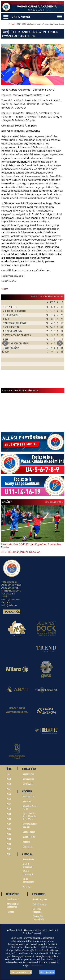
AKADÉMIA (27, 791)
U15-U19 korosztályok (28, 865)
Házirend (26, 842)
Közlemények (28, 779)
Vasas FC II (27, 887)
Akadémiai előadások (37, 910)
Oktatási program (40, 899)
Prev (5, 343)
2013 (9, 844)
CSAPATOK (27, 854)
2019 (9, 814)
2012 (9, 849)
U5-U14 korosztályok (28, 873)
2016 (24, 24)
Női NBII (50, 296)
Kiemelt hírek (28, 774)
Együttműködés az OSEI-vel (30, 825)
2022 (9, 799)
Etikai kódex (28, 847)
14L (62, 296)
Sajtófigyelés (28, 784)
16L (58, 296)
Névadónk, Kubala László (30, 807)
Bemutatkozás (29, 796)
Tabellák (10, 912)
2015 (9, 834)
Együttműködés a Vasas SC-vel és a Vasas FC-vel (30, 816)
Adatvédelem (36, 965)
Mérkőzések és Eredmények (13, 905)
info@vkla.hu (9, 605)
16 (41, 296)
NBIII (33, 296)
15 (44, 296)
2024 (9, 789)
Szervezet (27, 801)
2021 (9, 804)
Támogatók (12, 612)
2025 (9, 784)
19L (55, 296)
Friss (8, 774)
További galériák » (54, 502)
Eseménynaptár (13, 899)
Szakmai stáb (28, 859)
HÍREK (9, 769)
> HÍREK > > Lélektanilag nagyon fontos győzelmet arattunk (36, 24)
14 (46, 296)
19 (36, 296)
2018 (9, 819)
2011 (8, 854)
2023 (9, 794)
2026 (9, 779)
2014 (9, 839)
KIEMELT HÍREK (29, 769)
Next (60, 343)
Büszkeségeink (29, 837)
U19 (5, 32)
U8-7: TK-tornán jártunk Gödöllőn (21, 552)
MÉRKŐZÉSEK (12, 894)
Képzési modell (29, 832)
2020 (9, 809)
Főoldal (12, 24)
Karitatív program (40, 904)
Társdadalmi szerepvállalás (39, 918)
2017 (9, 824)
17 (39, 296)
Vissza (5, 289)
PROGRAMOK (38, 894)
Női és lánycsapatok (28, 880)
